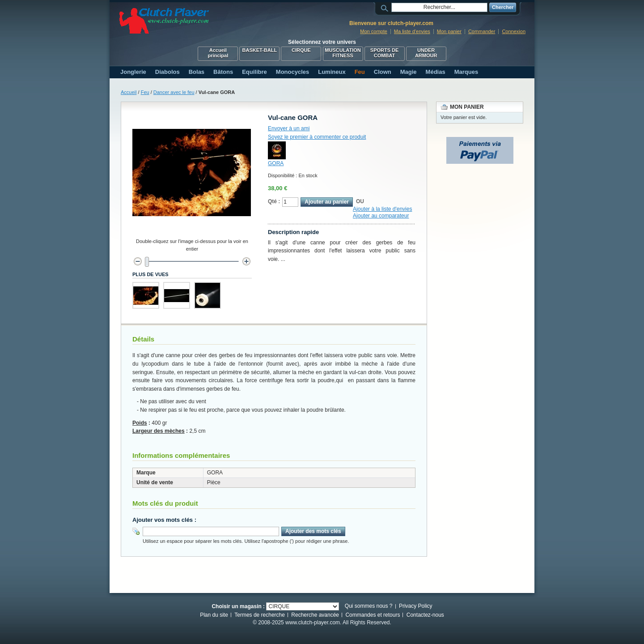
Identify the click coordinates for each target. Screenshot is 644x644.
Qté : (274, 201)
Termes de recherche (260, 615)
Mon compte (374, 31)
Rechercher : (386, 7)
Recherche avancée (315, 615)
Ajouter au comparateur (381, 216)
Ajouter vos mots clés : (164, 520)
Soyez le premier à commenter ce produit (317, 137)
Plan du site (214, 615)
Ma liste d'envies (412, 31)
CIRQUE (301, 50)
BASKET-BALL (260, 50)
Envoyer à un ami (289, 128)
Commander (482, 31)
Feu (145, 92)
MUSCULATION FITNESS (343, 53)
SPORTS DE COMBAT (385, 53)
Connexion (514, 31)
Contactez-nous (425, 615)
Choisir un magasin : (238, 606)
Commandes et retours (373, 615)
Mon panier (449, 31)
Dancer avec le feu (174, 92)
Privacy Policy (416, 606)
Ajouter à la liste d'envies (382, 209)
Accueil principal (218, 53)
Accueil (129, 92)
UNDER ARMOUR (426, 53)
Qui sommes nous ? (369, 606)
